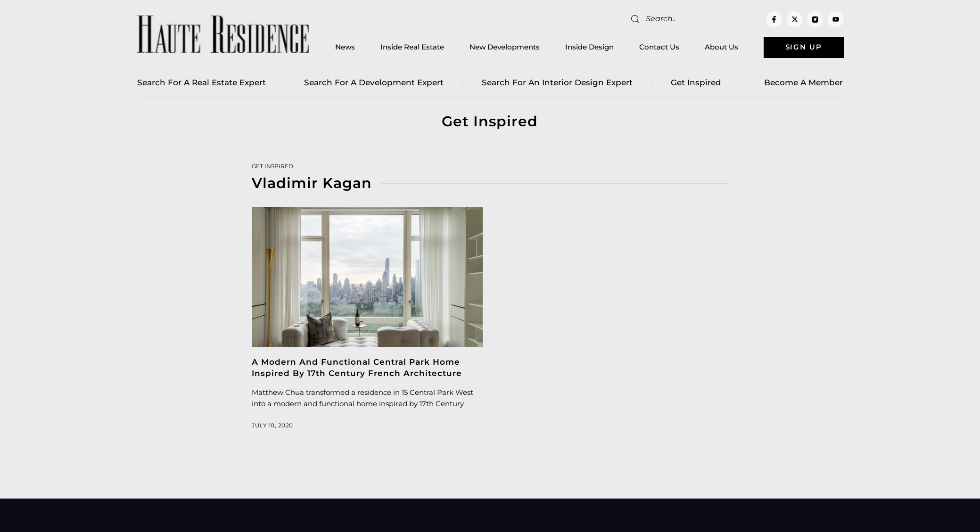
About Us (721, 47)
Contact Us (659, 47)
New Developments (504, 47)
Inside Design (589, 47)
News (345, 47)
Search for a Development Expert (374, 82)
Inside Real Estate (412, 47)
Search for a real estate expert (202, 82)
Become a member (803, 82)
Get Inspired (698, 82)
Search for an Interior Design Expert (557, 82)
